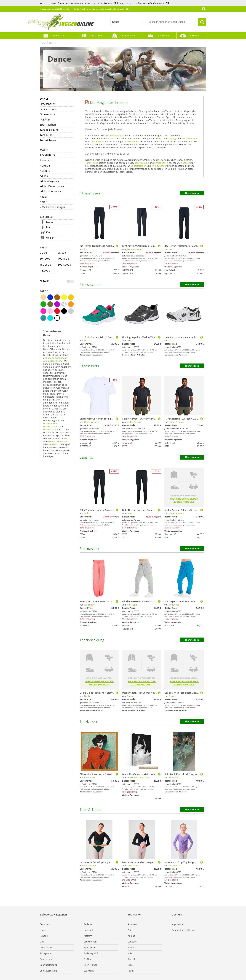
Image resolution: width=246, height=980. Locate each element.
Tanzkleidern (132, 141)
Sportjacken (90, 947)
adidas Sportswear (51, 191)
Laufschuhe (163, 36)
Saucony (132, 942)
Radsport (89, 924)
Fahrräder (194, 36)
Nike (130, 953)
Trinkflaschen (159, 166)
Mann (49, 222)
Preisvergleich (91, 953)
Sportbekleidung (49, 965)
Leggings (45, 119)
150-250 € (45, 265)
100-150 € (64, 259)
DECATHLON (90, 965)
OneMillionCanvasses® (139, 777)
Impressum (178, 924)
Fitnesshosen (48, 104)
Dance (53, 43)
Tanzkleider (47, 135)
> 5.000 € (45, 271)
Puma (131, 947)
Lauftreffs (89, 971)
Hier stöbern (192, 193)
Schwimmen (90, 942)
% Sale (44, 281)
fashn (131, 971)
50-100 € (45, 259)
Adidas (131, 936)
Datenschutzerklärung (183, 930)
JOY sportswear (134, 249)
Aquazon (132, 924)
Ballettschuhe (142, 163)
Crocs (131, 965)
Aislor (43, 202)
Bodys (159, 139)
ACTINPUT (46, 171)
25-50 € (62, 253)
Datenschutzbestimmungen (151, 3)
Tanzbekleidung (49, 130)
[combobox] (128, 22)
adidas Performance (52, 186)
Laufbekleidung (128, 36)
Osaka (87, 696)
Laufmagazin (58, 36)
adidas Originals (49, 181)
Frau (49, 227)
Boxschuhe (46, 924)
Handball (89, 930)
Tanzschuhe (92, 163)
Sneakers (186, 163)
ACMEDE (45, 166)
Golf (42, 942)
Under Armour (92, 422)
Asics (130, 930)
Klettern (88, 936)
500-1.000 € (65, 265)
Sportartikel (96, 36)
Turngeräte (46, 953)
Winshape (62, 441)
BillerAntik (90, 777)
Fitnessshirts (47, 114)
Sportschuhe (47, 959)
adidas (44, 176)
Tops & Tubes (48, 140)
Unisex (50, 238)
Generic (51, 441)
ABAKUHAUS (47, 155)
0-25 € (43, 253)
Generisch (54, 444)
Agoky (43, 197)
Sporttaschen (48, 125)
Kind (49, 232)
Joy (86, 249)
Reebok (132, 959)
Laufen (43, 930)
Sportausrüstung (49, 971)
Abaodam (46, 160)
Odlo (87, 513)
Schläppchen (161, 163)
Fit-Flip (87, 959)
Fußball (44, 936)
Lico (86, 341)
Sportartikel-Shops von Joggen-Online (55, 359)
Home (43, 43)
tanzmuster (90, 866)
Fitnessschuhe (48, 109)
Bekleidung (116, 136)
